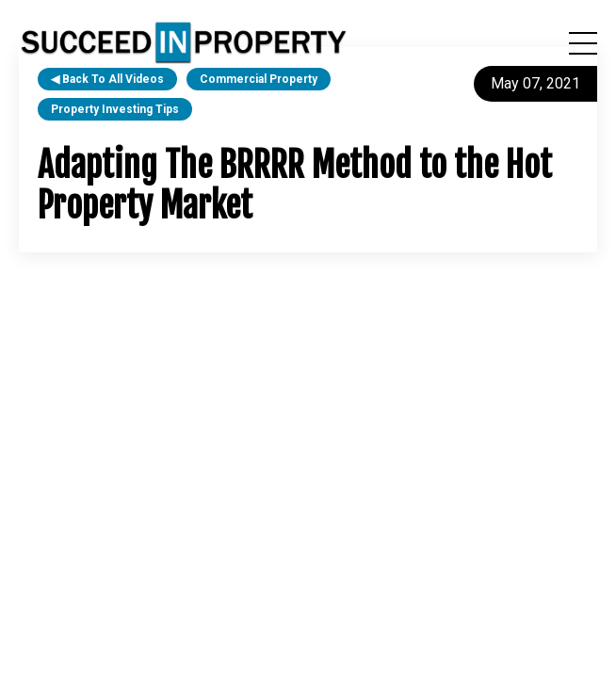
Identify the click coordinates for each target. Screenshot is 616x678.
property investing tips (115, 109)
